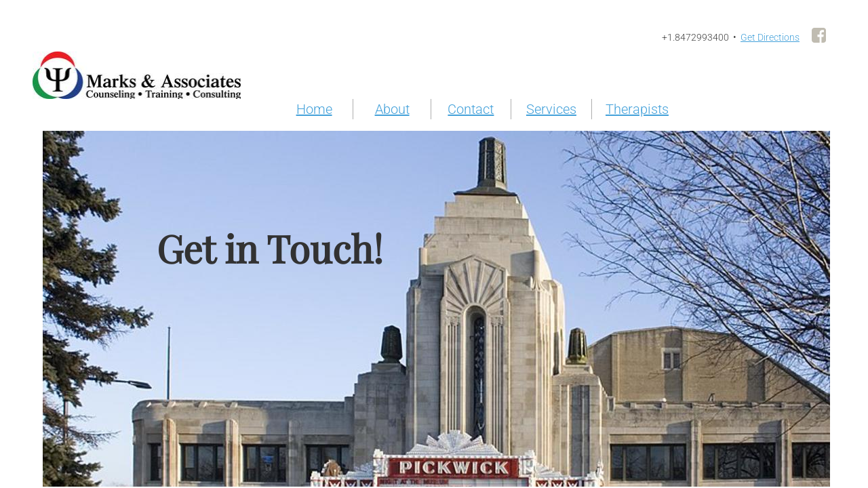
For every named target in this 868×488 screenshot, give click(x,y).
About (392, 109)
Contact (471, 109)
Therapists (637, 109)
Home (314, 109)
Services (551, 109)
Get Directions (770, 37)
